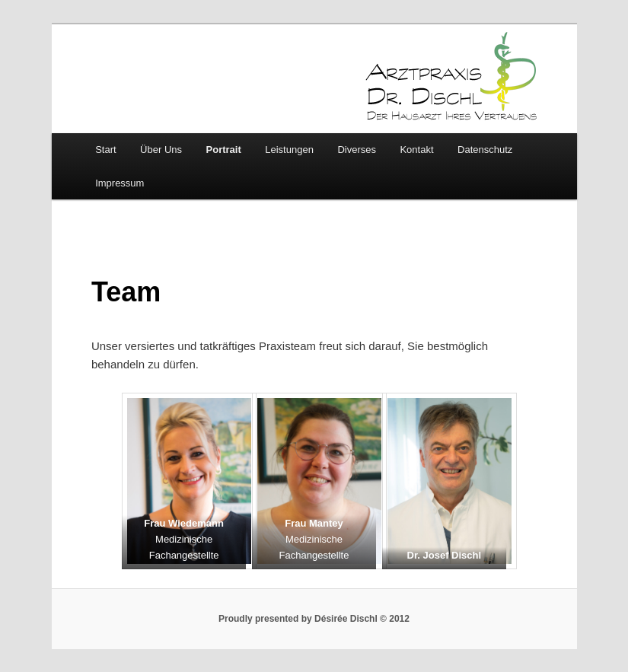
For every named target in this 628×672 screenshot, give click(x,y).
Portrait (224, 150)
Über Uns (161, 150)
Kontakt (416, 150)
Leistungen (289, 150)
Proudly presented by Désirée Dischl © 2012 (314, 619)
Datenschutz (485, 150)
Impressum (120, 183)
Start (105, 150)
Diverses (357, 150)
